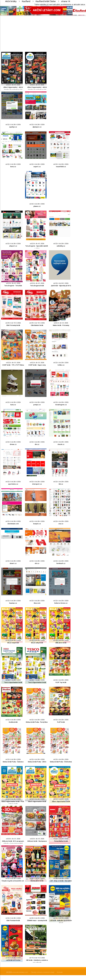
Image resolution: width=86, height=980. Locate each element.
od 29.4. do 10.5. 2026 (13, 323)
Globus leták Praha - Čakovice (13, 762)
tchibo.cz (61, 365)
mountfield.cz (61, 167)
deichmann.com (13, 524)
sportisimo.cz (13, 484)
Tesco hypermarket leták (37, 682)
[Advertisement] (36, 31)
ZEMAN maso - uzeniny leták (37, 920)
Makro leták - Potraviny (61, 325)
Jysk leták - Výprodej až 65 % (61, 286)
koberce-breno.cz (61, 603)
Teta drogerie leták (37, 286)
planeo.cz (37, 206)
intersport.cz (37, 484)
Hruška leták (13, 722)
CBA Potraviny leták (13, 325)
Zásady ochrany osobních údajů (42, 972)
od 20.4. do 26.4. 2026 (37, 878)
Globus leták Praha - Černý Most (37, 722)
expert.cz (37, 167)
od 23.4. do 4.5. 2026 (37, 244)
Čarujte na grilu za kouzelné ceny (13, 881)
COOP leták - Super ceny (37, 365)
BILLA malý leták (13, 643)
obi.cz (37, 563)
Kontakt (60, 972)
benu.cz (13, 167)
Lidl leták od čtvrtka (13, 960)
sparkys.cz (13, 127)
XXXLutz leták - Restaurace (37, 841)
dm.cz (37, 444)
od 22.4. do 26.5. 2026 (61, 283)
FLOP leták (61, 722)
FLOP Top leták (61, 682)
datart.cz (13, 563)
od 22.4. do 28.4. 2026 (13, 124)
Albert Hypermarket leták (37, 801)
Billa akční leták (61, 643)
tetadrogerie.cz (61, 405)
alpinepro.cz (37, 127)
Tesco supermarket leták (13, 682)
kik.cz (61, 484)
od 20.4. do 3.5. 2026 (13, 839)
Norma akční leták (37, 881)
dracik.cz (61, 444)
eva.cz (61, 524)
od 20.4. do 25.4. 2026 (37, 918)
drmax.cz (13, 444)
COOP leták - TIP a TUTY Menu (13, 365)
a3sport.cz (13, 246)
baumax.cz (13, 603)
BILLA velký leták (37, 643)
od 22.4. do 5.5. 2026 (13, 85)
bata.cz (13, 405)
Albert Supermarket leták (61, 801)
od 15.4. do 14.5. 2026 (37, 958)
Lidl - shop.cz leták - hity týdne (61, 881)
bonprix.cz (37, 524)
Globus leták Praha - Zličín (37, 762)
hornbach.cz (61, 563)
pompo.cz (37, 405)
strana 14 (66, 1)
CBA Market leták (37, 325)
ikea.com (37, 603)
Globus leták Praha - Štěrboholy (61, 762)
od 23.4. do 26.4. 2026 (13, 958)
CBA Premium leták (13, 920)
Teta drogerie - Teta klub (13, 286)
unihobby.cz (61, 246)
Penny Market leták (61, 841)
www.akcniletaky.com (20, 972)
